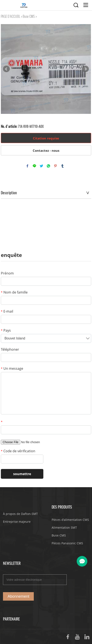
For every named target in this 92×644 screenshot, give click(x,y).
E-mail (7, 311)
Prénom (7, 273)
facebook (27, 166)
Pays (6, 330)
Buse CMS (29, 16)
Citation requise (46, 138)
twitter (41, 166)
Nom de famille (14, 292)
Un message (12, 368)
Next (85, 69)
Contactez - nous (46, 150)
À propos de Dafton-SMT (20, 514)
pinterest (55, 166)
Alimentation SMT (64, 527)
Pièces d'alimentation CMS (70, 520)
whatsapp (48, 166)
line (34, 166)
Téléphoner (10, 349)
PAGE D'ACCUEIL (11, 16)
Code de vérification (18, 451)
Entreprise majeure (17, 522)
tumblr (62, 166)
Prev (6, 69)
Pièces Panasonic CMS (67, 543)
